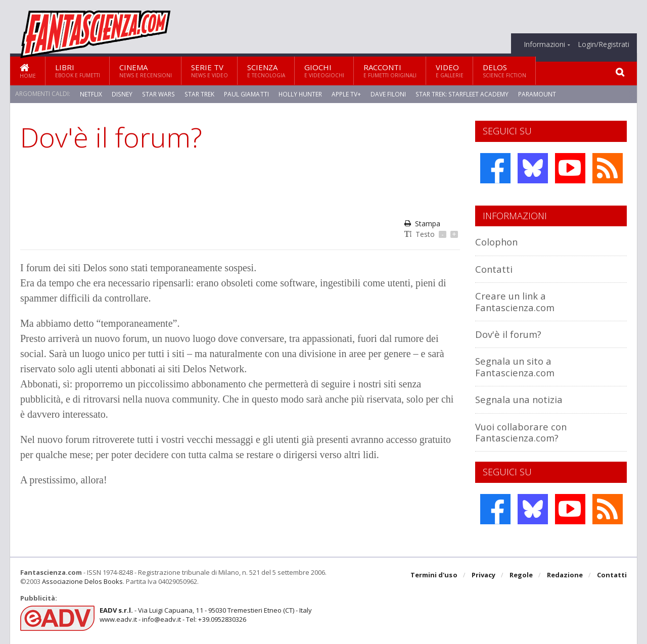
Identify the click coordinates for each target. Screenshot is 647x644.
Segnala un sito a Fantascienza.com (516, 366)
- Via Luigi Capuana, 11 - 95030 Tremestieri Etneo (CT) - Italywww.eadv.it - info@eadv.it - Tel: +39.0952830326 (205, 615)
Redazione (565, 575)
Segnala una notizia (520, 399)
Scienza (266, 70)
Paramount (535, 94)
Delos (504, 70)
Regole (521, 575)
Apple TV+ (345, 94)
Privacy (483, 575)
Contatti (494, 269)
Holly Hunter (298, 94)
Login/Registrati (604, 44)
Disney (122, 94)
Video (450, 70)
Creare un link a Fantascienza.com (516, 301)
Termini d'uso (434, 575)
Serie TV (210, 70)
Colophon (497, 242)
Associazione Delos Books (82, 581)
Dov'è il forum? (509, 334)
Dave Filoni (387, 94)
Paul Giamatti (244, 94)
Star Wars (157, 94)
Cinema (146, 70)
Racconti (390, 70)
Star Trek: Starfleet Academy (460, 94)
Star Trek (198, 94)
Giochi (324, 70)
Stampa (422, 224)
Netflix (91, 94)
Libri (78, 70)
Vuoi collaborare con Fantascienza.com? (521, 432)
